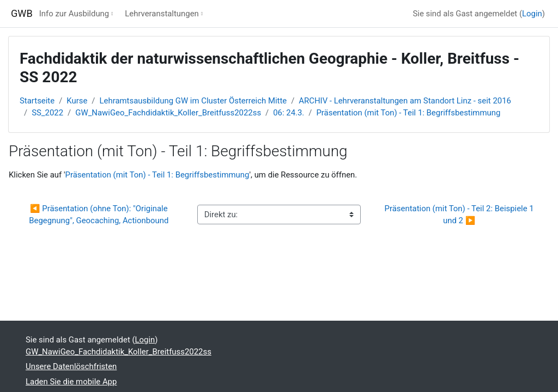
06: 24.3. (289, 113)
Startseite (37, 101)
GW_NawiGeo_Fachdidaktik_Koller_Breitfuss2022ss (168, 113)
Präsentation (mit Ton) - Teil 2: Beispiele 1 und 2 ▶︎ (460, 215)
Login (532, 14)
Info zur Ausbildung (74, 14)
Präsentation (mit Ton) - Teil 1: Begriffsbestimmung (408, 113)
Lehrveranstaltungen (162, 14)
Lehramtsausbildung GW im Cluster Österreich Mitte (193, 101)
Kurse (77, 101)
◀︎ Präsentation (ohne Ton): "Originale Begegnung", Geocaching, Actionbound (99, 215)
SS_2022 (47, 113)
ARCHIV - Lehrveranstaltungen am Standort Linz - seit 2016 (405, 101)
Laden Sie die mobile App (71, 382)
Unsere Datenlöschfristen (71, 366)
